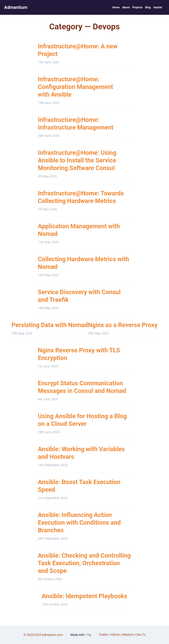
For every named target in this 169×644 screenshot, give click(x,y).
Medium (128, 635)
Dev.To (141, 635)
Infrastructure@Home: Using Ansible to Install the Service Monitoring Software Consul (77, 161)
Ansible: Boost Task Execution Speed (79, 487)
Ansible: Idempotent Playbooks (84, 597)
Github (115, 635)
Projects (137, 8)
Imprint (158, 8)
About (126, 8)
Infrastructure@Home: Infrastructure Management (76, 125)
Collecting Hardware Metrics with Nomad (83, 264)
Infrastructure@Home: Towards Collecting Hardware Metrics (81, 198)
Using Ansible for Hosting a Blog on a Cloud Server (82, 421)
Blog (148, 8)
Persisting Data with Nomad (50, 326)
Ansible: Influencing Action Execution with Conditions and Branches (79, 524)
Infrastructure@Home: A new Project (78, 51)
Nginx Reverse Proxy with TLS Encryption (79, 355)
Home (116, 8)
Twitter (103, 635)
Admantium (17, 8)
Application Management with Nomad (79, 231)
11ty (88, 635)
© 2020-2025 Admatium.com (43, 635)
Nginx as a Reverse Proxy (123, 326)
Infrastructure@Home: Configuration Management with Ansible (75, 88)
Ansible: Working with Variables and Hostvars (81, 454)
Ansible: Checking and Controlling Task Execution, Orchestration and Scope (84, 564)
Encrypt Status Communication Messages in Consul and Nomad (82, 388)
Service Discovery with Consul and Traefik (79, 297)
